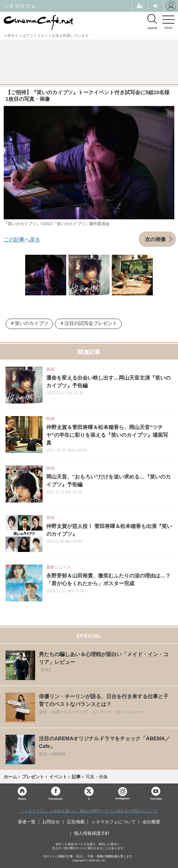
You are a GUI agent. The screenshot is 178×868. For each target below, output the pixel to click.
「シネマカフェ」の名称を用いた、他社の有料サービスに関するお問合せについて (89, 811)
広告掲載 (76, 822)
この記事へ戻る (22, 239)
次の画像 (155, 239)
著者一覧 (27, 822)
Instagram (123, 794)
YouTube (156, 798)
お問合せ (51, 822)
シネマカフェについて (114, 822)
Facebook (55, 798)
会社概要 (151, 822)
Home (22, 798)
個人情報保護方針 (92, 833)
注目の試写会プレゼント (91, 323)
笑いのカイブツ (32, 323)
